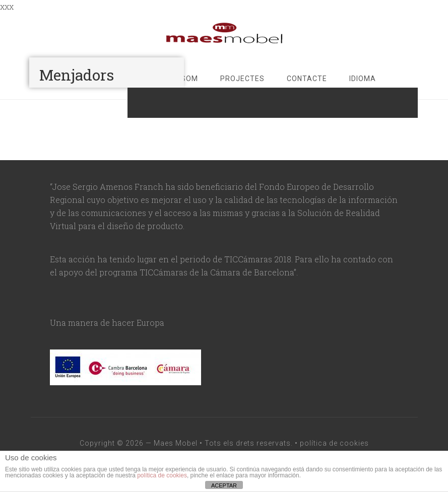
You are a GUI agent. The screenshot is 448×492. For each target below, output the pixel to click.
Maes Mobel (176, 443)
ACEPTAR (224, 485)
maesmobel (224, 33)
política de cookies (334, 443)
